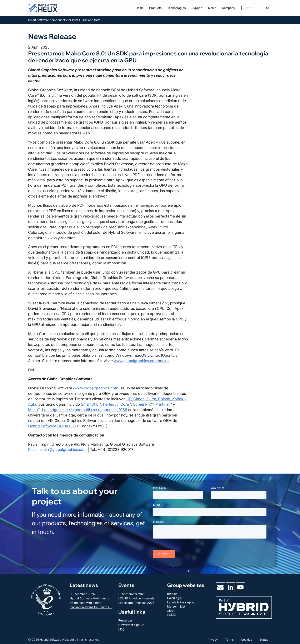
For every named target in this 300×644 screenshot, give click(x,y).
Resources (125, 620)
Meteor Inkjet (176, 606)
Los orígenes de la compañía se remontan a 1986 (85, 410)
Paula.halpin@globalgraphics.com (57, 450)
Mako (33, 410)
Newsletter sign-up (131, 625)
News (212, 8)
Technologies (177, 8)
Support (197, 8)
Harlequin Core (116, 404)
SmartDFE (90, 404)
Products (155, 8)
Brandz (172, 594)
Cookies (246, 640)
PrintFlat (162, 404)
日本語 (171, 615)
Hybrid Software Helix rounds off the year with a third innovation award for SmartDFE (91, 603)
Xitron (171, 611)
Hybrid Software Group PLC (52, 426)
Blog (121, 629)
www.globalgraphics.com (96, 388)
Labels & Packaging (181, 602)
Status (264, 640)
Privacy (213, 640)
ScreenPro (142, 404)
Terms (229, 640)
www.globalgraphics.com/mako (141, 361)
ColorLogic (174, 598)
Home (140, 8)
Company (228, 8)
